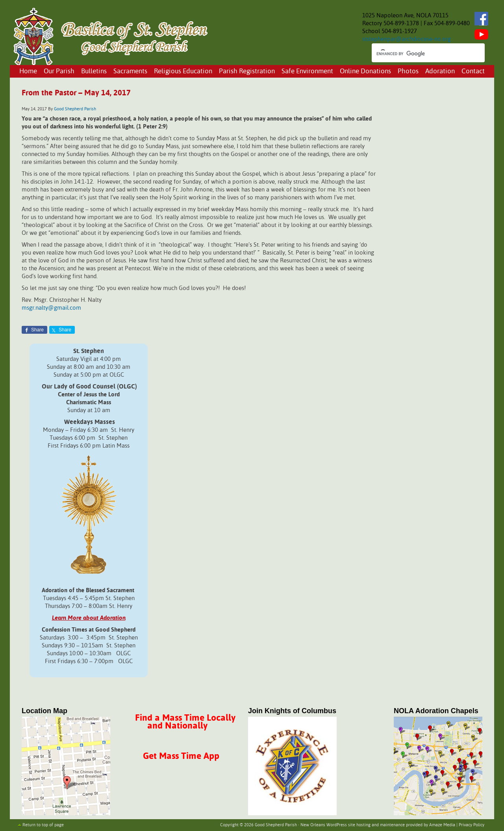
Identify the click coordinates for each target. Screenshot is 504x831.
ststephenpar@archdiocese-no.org (407, 39)
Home (28, 72)
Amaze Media (442, 825)
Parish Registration (247, 72)
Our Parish (59, 72)
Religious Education (183, 72)
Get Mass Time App (181, 756)
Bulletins (94, 72)
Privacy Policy (472, 825)
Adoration (440, 72)
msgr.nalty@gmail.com (51, 308)
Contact (473, 72)
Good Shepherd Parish (75, 109)
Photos (408, 72)
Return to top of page (43, 825)
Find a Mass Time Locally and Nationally (185, 722)
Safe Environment (307, 72)
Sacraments (130, 72)
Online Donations (365, 72)
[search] (421, 54)
